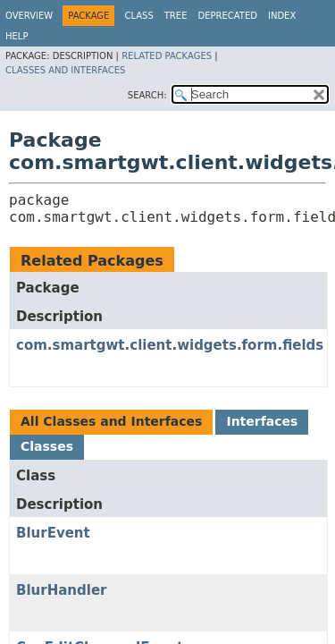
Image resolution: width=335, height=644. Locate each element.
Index (282, 16)
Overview (29, 16)
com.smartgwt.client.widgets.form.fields (170, 345)
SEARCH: (147, 95)
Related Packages (167, 56)
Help (17, 36)
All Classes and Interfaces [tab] (111, 421)
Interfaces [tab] (262, 421)
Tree (176, 16)
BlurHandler (61, 590)
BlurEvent (53, 533)
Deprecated (227, 16)
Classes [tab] (47, 446)
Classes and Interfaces (65, 70)
